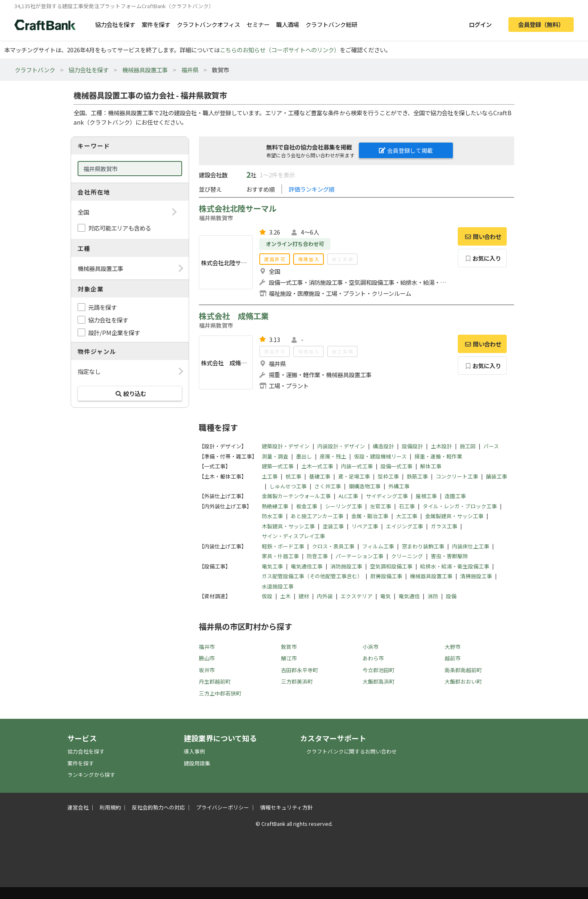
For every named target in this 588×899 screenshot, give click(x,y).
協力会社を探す (115, 24)
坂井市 (207, 670)
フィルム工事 (378, 546)
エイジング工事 (404, 526)
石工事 (407, 506)
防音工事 (317, 556)
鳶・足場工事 (354, 476)
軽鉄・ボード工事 (283, 546)
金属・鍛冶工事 (370, 516)
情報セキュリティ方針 (286, 807)
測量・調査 (275, 456)
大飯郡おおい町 (463, 681)
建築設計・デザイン (286, 446)
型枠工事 (388, 476)
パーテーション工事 (360, 556)
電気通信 (409, 596)
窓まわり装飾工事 (423, 546)
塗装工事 (333, 526)
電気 (385, 596)
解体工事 (431, 466)
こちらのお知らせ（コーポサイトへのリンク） (280, 50)
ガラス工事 (444, 526)
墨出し (304, 456)
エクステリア (356, 596)
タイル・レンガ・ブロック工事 (460, 506)
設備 (451, 596)
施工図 (468, 446)
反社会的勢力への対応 (158, 807)
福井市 (207, 647)
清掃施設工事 (476, 576)
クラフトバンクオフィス (208, 24)
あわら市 (373, 658)
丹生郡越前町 (215, 681)
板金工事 (307, 506)
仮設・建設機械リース (380, 456)
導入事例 (194, 751)
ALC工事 (348, 496)
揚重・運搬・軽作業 (438, 456)
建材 (304, 596)
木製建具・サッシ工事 (288, 526)
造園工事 (455, 496)
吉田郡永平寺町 (300, 670)
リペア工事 (365, 526)
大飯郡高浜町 (379, 681)
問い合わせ (482, 236)
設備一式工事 (396, 466)
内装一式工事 (357, 466)
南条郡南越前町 (463, 670)
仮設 (267, 596)
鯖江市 (289, 658)
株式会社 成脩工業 (234, 316)
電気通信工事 (307, 566)
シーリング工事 (344, 506)
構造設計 (383, 446)
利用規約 (110, 807)
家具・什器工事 (280, 556)
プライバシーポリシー (223, 807)
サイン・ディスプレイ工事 (293, 536)
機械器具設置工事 (145, 70)
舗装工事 (497, 476)
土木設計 (441, 446)
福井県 (190, 70)
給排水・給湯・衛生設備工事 (455, 566)
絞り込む (130, 393)
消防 (433, 596)
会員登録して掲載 (406, 150)
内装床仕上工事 (471, 546)
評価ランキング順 (312, 189)
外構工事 (399, 486)
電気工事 (272, 566)
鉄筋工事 (417, 476)
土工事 (270, 476)
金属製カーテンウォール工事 (296, 496)
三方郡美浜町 (297, 681)
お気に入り (482, 258)
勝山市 (207, 658)
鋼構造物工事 (365, 486)
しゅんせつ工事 (288, 486)
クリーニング (407, 556)
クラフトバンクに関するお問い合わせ (352, 751)
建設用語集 (197, 763)
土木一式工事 (317, 466)
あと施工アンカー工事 (317, 516)
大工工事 (407, 516)
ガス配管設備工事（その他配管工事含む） (312, 576)
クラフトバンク (35, 70)
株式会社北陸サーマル (238, 208)
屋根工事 (426, 496)
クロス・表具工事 (333, 546)
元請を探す (102, 307)
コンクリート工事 (457, 476)
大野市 (453, 647)
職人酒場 (287, 24)
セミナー (258, 24)
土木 (285, 596)
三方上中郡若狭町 (220, 693)
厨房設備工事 (386, 576)
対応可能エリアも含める (120, 228)
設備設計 (412, 446)
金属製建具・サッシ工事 (454, 516)
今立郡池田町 (379, 670)
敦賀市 (289, 647)
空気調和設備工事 (391, 566)
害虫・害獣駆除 (449, 556)
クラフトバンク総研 (331, 24)
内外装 (325, 596)
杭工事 (293, 476)
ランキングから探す (91, 775)
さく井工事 (328, 486)
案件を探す (156, 24)
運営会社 (78, 807)
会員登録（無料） (541, 24)
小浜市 (371, 647)
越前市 (453, 658)
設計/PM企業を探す (114, 332)
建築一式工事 (278, 466)
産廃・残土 (333, 456)
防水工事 (272, 516)
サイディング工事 (387, 496)
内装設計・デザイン (341, 446)
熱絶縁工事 (275, 506)
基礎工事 (320, 476)
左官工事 (381, 506)
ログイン (480, 24)
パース (491, 446)
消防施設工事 (346, 566)
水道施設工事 (278, 586)
